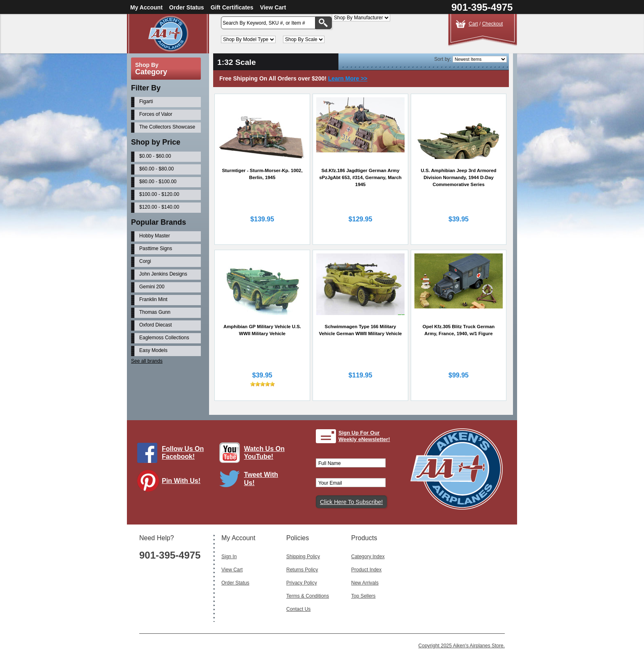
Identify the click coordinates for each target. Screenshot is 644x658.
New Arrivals (365, 583)
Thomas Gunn (155, 312)
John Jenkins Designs (163, 274)
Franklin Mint (153, 299)
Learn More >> (348, 78)
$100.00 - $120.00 (159, 194)
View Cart (273, 7)
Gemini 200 (152, 287)
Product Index (366, 570)
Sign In (229, 557)
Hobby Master (155, 236)
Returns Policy (302, 570)
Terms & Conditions (308, 596)
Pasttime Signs (156, 248)
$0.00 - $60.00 (155, 156)
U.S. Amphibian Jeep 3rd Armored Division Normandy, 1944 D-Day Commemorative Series (459, 177)
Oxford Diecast (155, 325)
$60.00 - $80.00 (156, 169)
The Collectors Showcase (167, 127)
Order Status (187, 7)
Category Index (368, 557)
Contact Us (298, 609)
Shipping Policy (303, 557)
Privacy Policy (302, 583)
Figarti (146, 101)
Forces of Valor (156, 114)
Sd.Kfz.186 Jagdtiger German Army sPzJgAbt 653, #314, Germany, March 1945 (360, 177)
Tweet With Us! (261, 479)
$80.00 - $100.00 (158, 182)
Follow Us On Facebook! (183, 453)
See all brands (147, 361)
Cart (473, 24)
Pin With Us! (181, 481)
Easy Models (153, 350)
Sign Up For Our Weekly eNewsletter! (364, 436)
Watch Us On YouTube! (264, 453)
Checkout (493, 24)
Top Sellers (363, 596)
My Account (146, 7)
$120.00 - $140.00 (159, 207)
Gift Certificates (232, 7)
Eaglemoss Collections (164, 338)
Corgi (145, 261)
